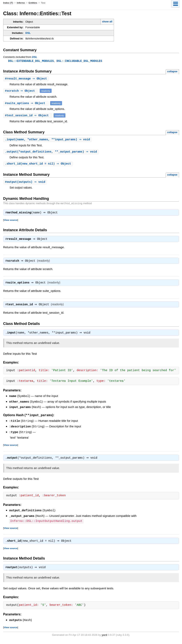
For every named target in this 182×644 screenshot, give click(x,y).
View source (11, 222)
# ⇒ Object (26, 79)
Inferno (21, 3)
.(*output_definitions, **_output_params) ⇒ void (51, 152)
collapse (172, 72)
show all (107, 22)
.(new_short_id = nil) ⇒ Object (39, 165)
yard (104, 638)
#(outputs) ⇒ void (26, 183)
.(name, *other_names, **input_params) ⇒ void (48, 140)
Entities (33, 3)
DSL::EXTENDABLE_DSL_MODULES (31, 61)
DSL (28, 33)
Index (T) (8, 3)
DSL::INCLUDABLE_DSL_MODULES (79, 61)
